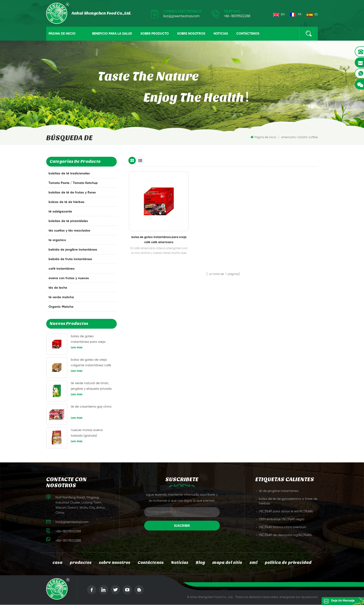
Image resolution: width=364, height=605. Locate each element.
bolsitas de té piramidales (68, 222)
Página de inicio (62, 34)
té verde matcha (61, 298)
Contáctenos (248, 34)
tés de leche (58, 288)
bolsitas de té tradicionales (69, 174)
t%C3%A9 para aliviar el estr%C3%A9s (286, 512)
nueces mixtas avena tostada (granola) (87, 433)
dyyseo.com (310, 597)
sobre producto (155, 34)
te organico (57, 241)
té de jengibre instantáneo (279, 491)
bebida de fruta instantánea (70, 260)
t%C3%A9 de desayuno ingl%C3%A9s (285, 535)
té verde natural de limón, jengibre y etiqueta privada (91, 386)
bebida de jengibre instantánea (73, 250)
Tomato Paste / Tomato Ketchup (73, 183)
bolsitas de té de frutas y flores (72, 193)
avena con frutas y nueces (69, 279)
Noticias (221, 34)
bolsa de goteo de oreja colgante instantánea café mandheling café (91, 364)
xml (254, 563)
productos (79, 563)
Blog (201, 563)
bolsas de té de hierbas (67, 203)
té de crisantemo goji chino (91, 407)
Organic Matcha (61, 307)
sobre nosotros (191, 34)
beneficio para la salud (112, 34)
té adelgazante (60, 212)
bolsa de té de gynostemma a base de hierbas (288, 501)
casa (55, 563)
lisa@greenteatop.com (181, 16)
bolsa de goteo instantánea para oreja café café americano (88, 340)
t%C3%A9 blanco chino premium (283, 527)
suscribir (182, 526)
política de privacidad (290, 563)
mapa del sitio (228, 563)
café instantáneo (62, 269)
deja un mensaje (341, 601)
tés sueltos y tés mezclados (69, 231)
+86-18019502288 (237, 16)
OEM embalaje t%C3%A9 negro (281, 520)
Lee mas (77, 348)
